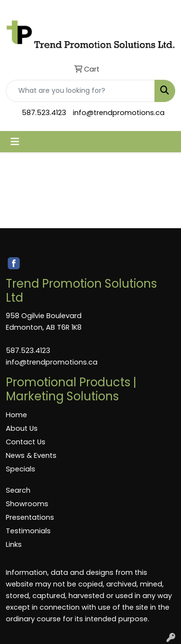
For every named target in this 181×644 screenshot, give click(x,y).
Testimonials (28, 531)
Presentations (30, 517)
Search (18, 490)
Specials (21, 469)
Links (14, 544)
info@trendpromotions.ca (119, 113)
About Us (22, 428)
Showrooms (27, 504)
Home (16, 415)
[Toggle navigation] (15, 142)
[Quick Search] (80, 91)
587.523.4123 (44, 113)
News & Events (31, 455)
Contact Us (26, 442)
